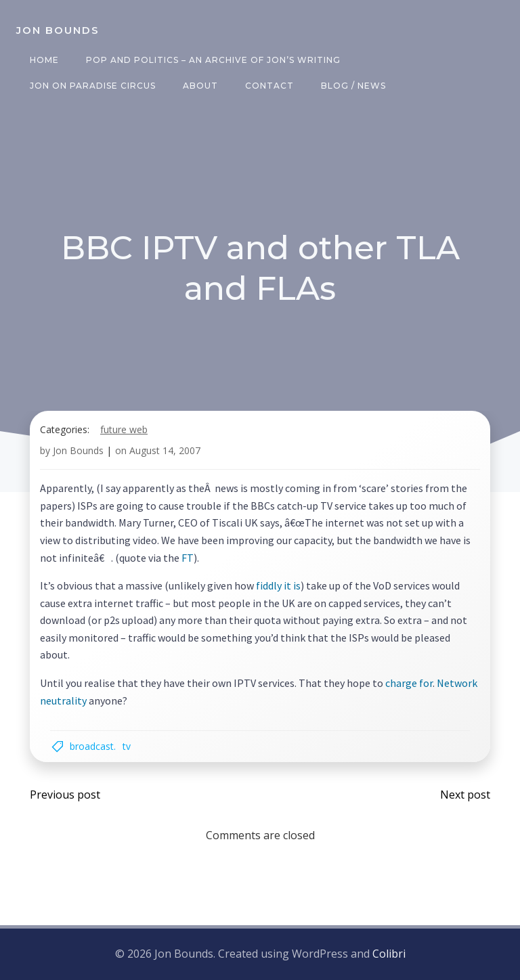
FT (188, 558)
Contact (269, 86)
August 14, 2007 (165, 450)
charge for (409, 683)
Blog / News (353, 86)
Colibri (389, 954)
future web (124, 429)
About (200, 86)
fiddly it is (278, 585)
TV (127, 746)
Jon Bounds (78, 450)
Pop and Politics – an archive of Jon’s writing (213, 60)
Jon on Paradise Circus (93, 86)
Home (44, 60)
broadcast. (93, 746)
